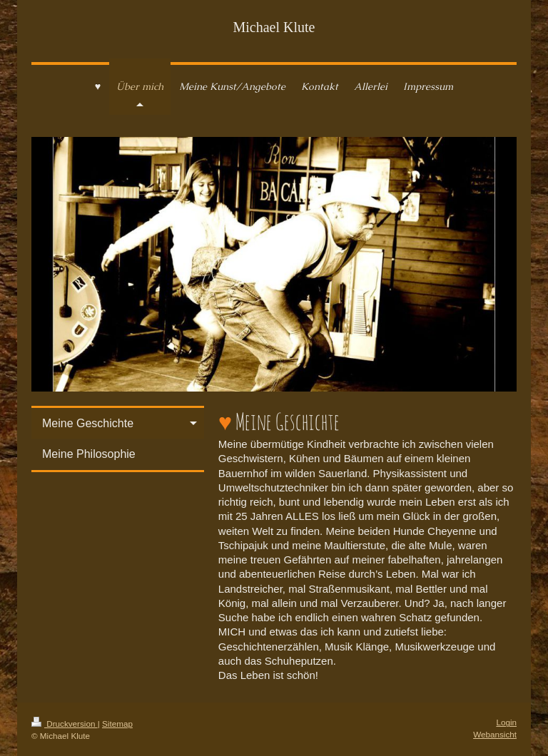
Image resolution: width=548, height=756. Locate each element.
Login (506, 722)
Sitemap (117, 724)
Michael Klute (274, 27)
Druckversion (65, 724)
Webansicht (495, 734)
